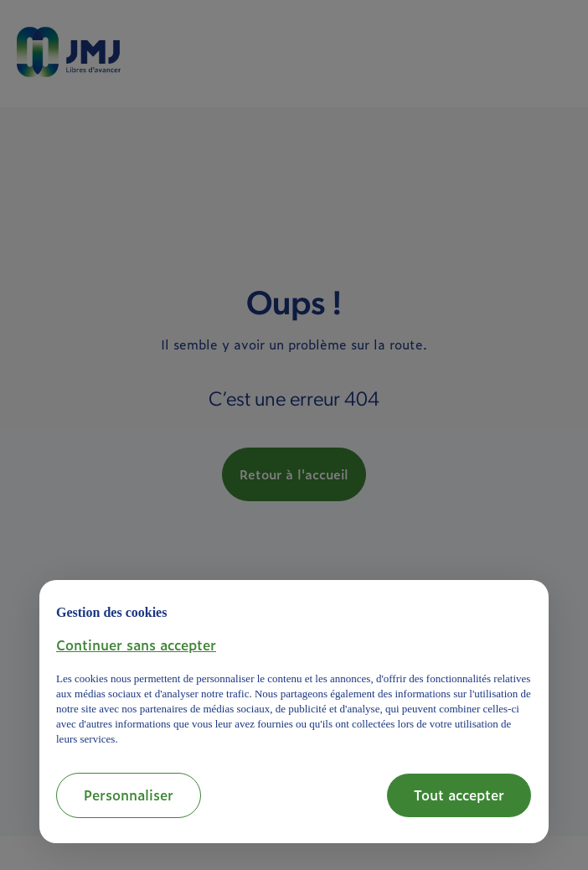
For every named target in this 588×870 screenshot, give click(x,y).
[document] (294, 672)
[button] (136, 645)
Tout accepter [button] (459, 795)
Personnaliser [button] (129, 795)
